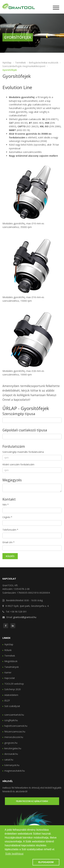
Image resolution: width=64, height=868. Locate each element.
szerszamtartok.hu (14, 715)
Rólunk (8, 650)
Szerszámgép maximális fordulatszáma (23, 452)
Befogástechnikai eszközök (44, 63)
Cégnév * (7, 517)
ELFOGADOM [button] (46, 862)
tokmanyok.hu (12, 765)
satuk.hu (9, 760)
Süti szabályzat (12, 706)
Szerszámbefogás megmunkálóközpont (24, 66)
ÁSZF (7, 701)
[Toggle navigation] (56, 8)
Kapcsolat (10, 678)
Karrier (8, 672)
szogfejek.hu (11, 720)
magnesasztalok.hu (15, 771)
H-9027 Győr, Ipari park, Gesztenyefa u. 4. (27, 606)
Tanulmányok (12, 667)
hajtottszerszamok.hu (16, 726)
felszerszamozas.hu (15, 732)
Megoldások (11, 661)
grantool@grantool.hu (25, 617)
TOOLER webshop (14, 684)
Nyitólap (7, 63)
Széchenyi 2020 (13, 689)
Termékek (20, 63)
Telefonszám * (10, 530)
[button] (18, 862)
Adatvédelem (11, 695)
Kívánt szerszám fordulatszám (18, 464)
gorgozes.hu (11, 743)
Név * (6, 505)
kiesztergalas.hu (13, 748)
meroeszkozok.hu (14, 737)
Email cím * (8, 542)
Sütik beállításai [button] (14, 854)
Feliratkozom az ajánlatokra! (32, 801)
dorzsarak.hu (11, 754)
